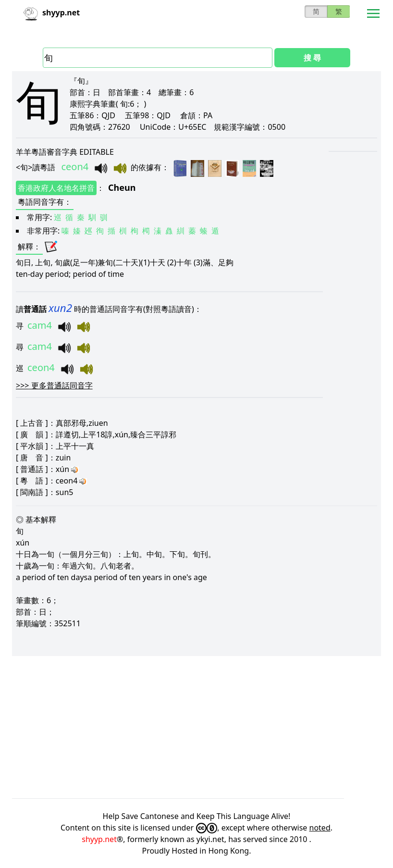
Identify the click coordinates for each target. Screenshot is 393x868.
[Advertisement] (196, 727)
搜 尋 (312, 58)
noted (320, 828)
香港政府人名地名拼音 (56, 188)
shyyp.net (99, 839)
